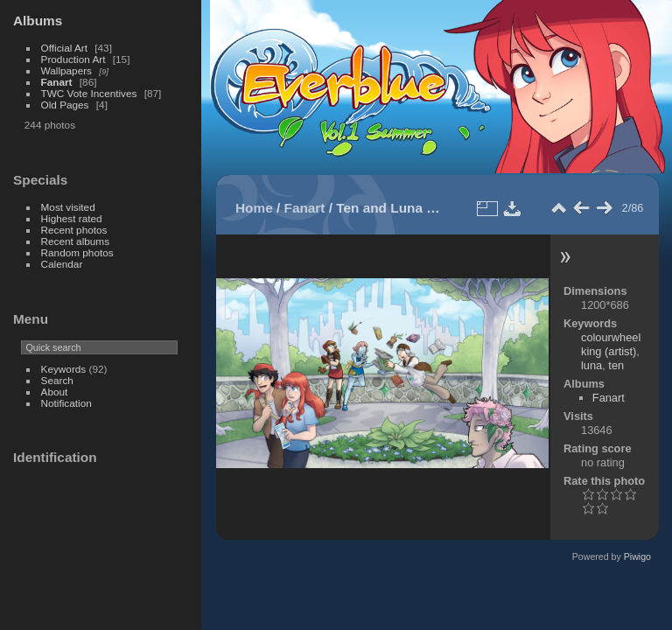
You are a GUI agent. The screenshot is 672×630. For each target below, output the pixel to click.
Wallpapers (66, 70)
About (55, 392)
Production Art (73, 59)
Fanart (57, 82)
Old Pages (65, 105)
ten (616, 365)
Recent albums (75, 241)
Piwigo (637, 556)
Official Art (64, 48)
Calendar (62, 264)
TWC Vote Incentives (89, 93)
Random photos (77, 252)
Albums (38, 21)
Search (57, 380)
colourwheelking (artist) (611, 344)
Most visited (68, 207)
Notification (66, 403)
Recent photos (74, 230)
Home (254, 208)
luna (591, 365)
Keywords (64, 369)
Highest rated (72, 218)
